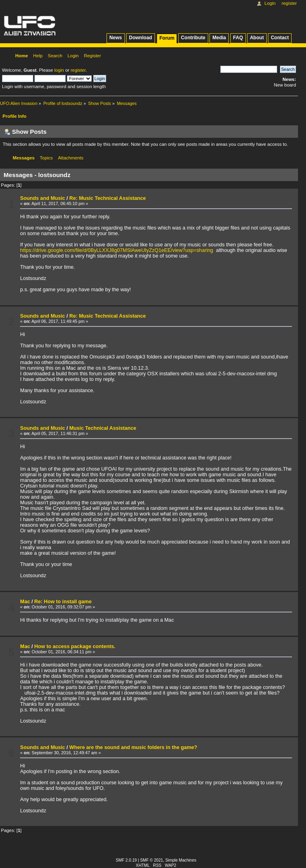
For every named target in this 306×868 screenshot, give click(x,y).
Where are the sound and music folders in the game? (133, 747)
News (116, 38)
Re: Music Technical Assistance (108, 198)
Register (289, 3)
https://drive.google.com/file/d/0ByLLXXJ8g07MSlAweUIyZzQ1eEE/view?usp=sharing (117, 250)
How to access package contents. (75, 646)
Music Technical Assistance (103, 428)
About (257, 38)
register (78, 70)
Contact (280, 38)
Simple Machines (181, 860)
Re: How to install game (63, 602)
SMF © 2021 (152, 860)
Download (141, 38)
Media (219, 38)
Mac (25, 602)
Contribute (193, 38)
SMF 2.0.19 (126, 860)
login (59, 70)
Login (270, 3)
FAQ (238, 38)
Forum (167, 38)
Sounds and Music (42, 198)
